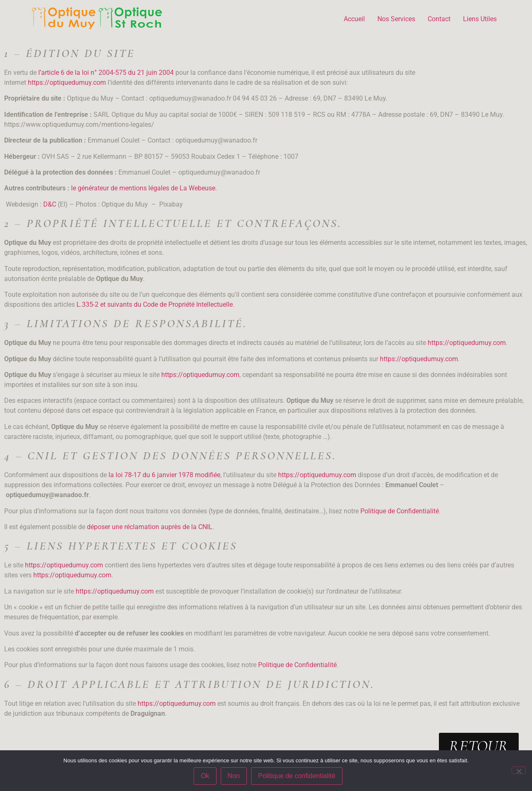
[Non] (519, 770)
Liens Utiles (480, 19)
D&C (50, 204)
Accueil (354, 19)
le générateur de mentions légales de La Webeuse (143, 188)
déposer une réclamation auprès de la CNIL (150, 527)
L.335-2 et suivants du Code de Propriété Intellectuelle (155, 304)
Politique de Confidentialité (400, 511)
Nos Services (396, 19)
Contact (439, 19)
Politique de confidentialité (297, 776)
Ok (205, 776)
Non (234, 776)
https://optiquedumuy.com (67, 83)
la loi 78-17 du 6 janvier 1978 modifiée (164, 475)
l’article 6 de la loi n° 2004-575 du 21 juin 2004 (106, 73)
